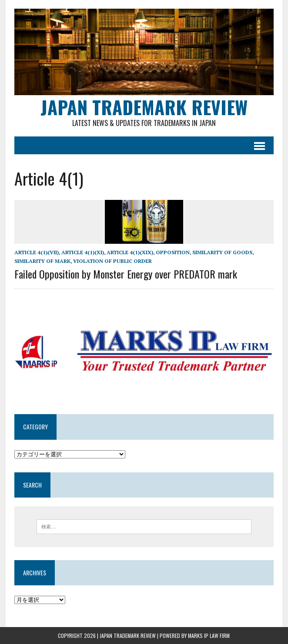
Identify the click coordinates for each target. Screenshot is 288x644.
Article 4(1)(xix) (130, 252)
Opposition (173, 252)
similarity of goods (222, 252)
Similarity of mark (42, 261)
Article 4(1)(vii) (37, 252)
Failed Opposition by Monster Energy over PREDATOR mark (126, 274)
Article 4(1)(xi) (83, 252)
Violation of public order (112, 261)
